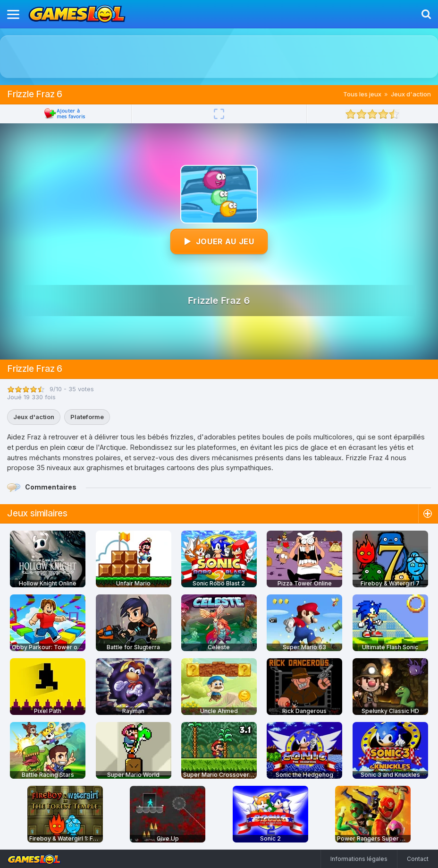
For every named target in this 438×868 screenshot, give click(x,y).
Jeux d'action (411, 94)
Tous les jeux (362, 94)
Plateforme (87, 417)
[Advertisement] (219, 57)
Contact (418, 859)
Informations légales (359, 859)
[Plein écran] (219, 114)
